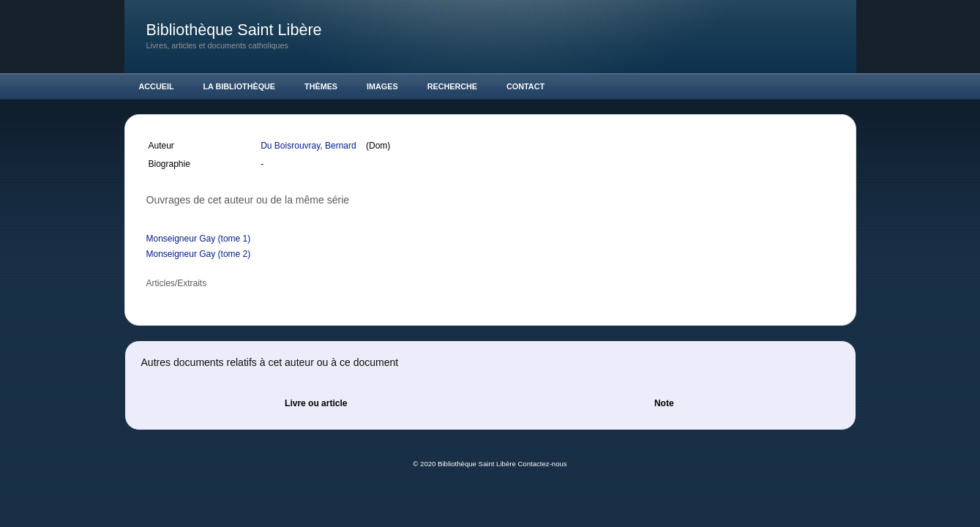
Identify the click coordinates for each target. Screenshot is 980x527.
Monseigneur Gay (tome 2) (199, 254)
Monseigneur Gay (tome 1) (199, 239)
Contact (525, 86)
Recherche (452, 86)
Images (382, 86)
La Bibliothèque (240, 86)
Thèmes (321, 86)
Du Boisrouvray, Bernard (310, 146)
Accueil (157, 86)
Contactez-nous (542, 464)
